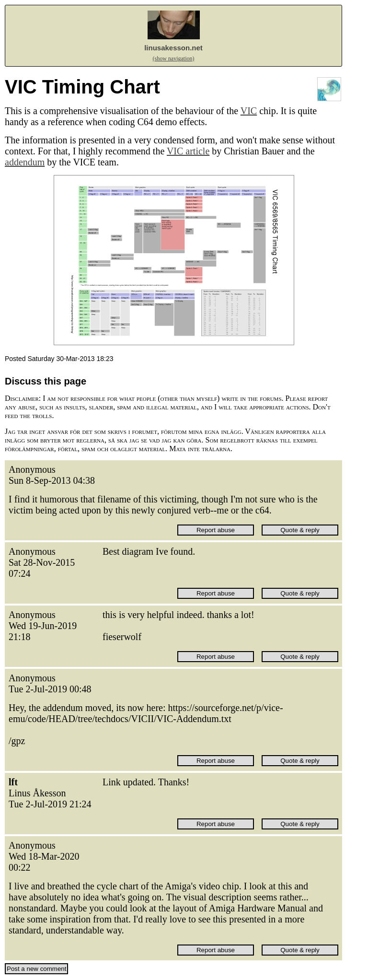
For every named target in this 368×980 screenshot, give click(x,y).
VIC (249, 111)
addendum (25, 162)
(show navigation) (174, 58)
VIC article (188, 151)
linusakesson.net (173, 48)
